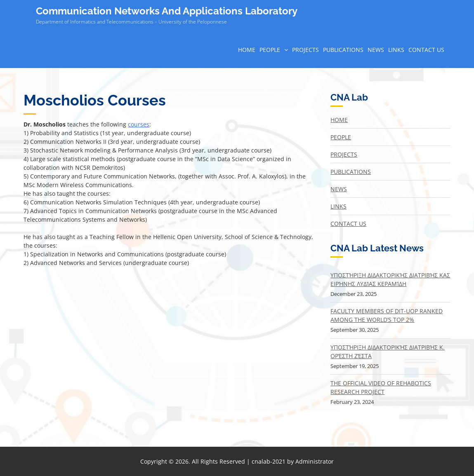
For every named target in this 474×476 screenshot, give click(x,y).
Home (247, 50)
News (376, 50)
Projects (305, 50)
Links (396, 50)
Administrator (315, 461)
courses (139, 124)
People (270, 50)
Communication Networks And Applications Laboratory (167, 11)
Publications (343, 50)
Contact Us (426, 50)
